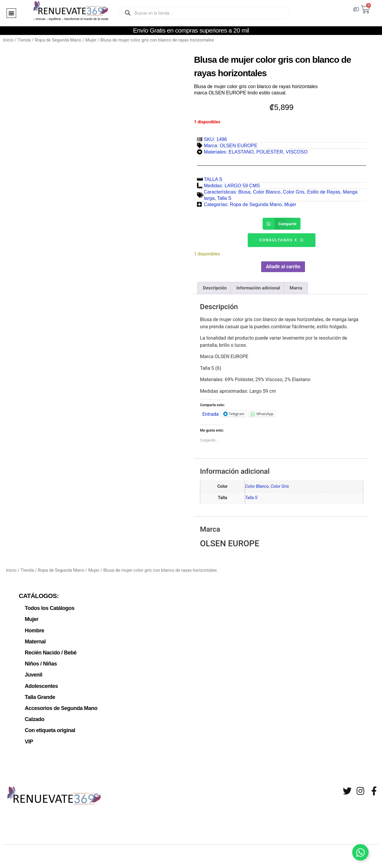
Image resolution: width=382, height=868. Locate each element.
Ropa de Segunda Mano (58, 40)
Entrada (211, 413)
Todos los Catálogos (48, 607)
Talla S (224, 198)
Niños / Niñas (40, 659)
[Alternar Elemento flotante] (360, 852)
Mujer (91, 40)
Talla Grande (39, 691)
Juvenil (33, 670)
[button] (11, 13)
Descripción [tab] (215, 287)
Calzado (34, 711)
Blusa (244, 192)
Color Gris (294, 192)
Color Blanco (267, 192)
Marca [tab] (296, 287)
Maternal (34, 638)
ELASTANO (241, 152)
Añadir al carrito (283, 266)
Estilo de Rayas (324, 192)
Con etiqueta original (48, 722)
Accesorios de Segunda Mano (59, 701)
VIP (29, 732)
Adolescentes (40, 680)
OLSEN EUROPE (238, 146)
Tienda (24, 40)
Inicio (8, 40)
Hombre (34, 628)
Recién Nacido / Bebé (49, 649)
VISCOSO (296, 152)
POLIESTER (270, 152)
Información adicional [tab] (258, 287)
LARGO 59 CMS (242, 186)
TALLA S (213, 179)
